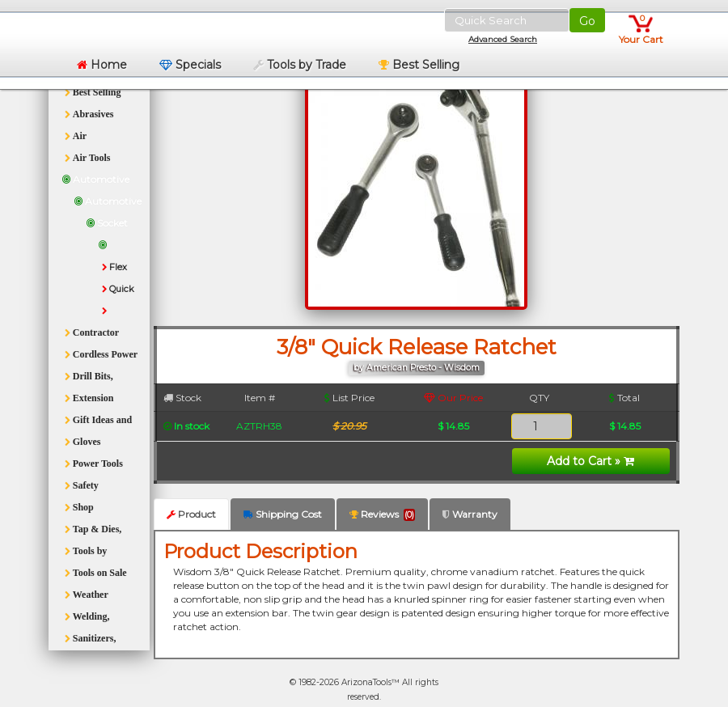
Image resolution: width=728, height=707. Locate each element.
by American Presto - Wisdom (417, 368)
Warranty (470, 514)
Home (102, 65)
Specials (190, 65)
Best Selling (419, 65)
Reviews (382, 514)
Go (587, 21)
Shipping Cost (283, 514)
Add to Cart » (590, 461)
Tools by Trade (300, 65)
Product (191, 514)
